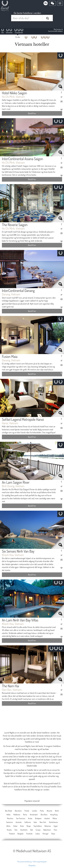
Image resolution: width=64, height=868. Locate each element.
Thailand (12, 834)
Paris (55, 830)
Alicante (49, 811)
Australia (19, 822)
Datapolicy (32, 865)
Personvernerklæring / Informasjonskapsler (32, 862)
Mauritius (10, 818)
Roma (25, 815)
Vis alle (18, 37)
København (47, 830)
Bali (32, 830)
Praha (42, 811)
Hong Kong (54, 815)
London (35, 811)
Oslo (16, 830)
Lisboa (38, 834)
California (28, 822)
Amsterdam (34, 815)
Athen (9, 826)
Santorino (9, 822)
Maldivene (17, 815)
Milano (55, 818)
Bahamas (48, 826)
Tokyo (53, 834)
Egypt (56, 826)
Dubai (15, 826)
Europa (38, 830)
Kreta (22, 826)
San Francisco (21, 818)
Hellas (9, 815)
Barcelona (18, 811)
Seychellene (38, 826)
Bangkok (20, 834)
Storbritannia (53, 822)
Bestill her (32, 113)
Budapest (38, 818)
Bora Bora (44, 815)
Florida (27, 811)
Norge (29, 826)
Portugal (46, 834)
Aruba (30, 818)
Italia (35, 822)
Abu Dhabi (9, 811)
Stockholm (24, 830)
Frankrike (29, 834)
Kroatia (9, 830)
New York (43, 822)
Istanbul (47, 818)
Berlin (57, 811)
